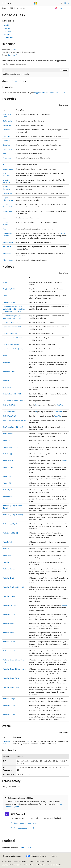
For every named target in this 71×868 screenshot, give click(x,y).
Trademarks (40, 865)
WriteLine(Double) (9, 614)
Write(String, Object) (10, 524)
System (14, 49)
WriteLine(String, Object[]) (12, 687)
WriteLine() (7, 562)
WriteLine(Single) (9, 651)
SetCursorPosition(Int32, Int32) (14, 401)
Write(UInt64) (8, 555)
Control (62, 233)
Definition (7, 25)
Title (4, 229)
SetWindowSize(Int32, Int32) (13, 427)
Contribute (40, 861)
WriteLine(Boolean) (9, 569)
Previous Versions (20, 861)
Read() (5, 355)
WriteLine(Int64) (9, 633)
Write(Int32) (7, 476)
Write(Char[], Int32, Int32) (12, 447)
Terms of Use (28, 865)
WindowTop (7, 253)
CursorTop (6, 145)
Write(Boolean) (8, 434)
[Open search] (61, 3)
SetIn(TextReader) (9, 412)
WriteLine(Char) (8, 578)
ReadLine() (6, 380)
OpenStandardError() (10, 322)
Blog (30, 861)
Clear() (5, 296)
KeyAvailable (7, 193)
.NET (11, 8)
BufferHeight (7, 121)
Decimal (64, 461)
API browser (21, 8)
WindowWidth (8, 260)
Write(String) (7, 542)
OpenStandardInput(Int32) (12, 338)
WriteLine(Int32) (9, 623)
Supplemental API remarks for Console (50, 93)
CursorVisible (7, 149)
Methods (7, 34)
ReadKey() (6, 362)
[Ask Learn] (56, 8)
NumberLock (7, 211)
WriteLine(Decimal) (9, 605)
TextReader (59, 412)
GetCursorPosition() (10, 302)
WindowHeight (8, 242)
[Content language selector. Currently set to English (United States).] (12, 856)
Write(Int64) (7, 483)
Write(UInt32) (8, 549)
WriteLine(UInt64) (9, 714)
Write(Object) (8, 490)
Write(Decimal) (8, 461)
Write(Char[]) (7, 454)
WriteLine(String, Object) (11, 678)
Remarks (7, 28)
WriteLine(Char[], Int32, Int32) (13, 587)
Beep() (5, 282)
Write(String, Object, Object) (13, 515)
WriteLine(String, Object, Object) (14, 669)
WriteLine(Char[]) (9, 596)
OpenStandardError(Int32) (12, 327)
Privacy (49, 861)
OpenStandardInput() (10, 333)
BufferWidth (7, 125)
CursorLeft (7, 136)
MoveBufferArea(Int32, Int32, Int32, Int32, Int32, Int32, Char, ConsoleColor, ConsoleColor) (14, 309)
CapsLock (6, 130)
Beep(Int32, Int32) (9, 289)
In (4, 165)
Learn (4, 8)
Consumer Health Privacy (11, 865)
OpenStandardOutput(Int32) (13, 349)
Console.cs (12, 55)
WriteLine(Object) (9, 642)
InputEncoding (8, 169)
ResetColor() (7, 387)
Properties (7, 31)
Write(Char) (7, 440)
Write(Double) (8, 467)
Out (4, 218)
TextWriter (60, 405)
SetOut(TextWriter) (9, 416)
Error (5, 154)
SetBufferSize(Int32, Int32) (12, 394)
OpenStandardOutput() (11, 344)
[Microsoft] (35, 3)
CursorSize (7, 141)
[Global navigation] (2, 3)
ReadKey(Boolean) (9, 371)
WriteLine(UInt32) (9, 705)
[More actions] (67, 8)
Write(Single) (7, 496)
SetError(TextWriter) (10, 405)
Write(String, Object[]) (11, 533)
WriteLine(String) (9, 699)
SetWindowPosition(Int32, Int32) (14, 420)
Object (14, 81)
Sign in (67, 3)
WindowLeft (7, 247)
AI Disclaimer (6, 861)
